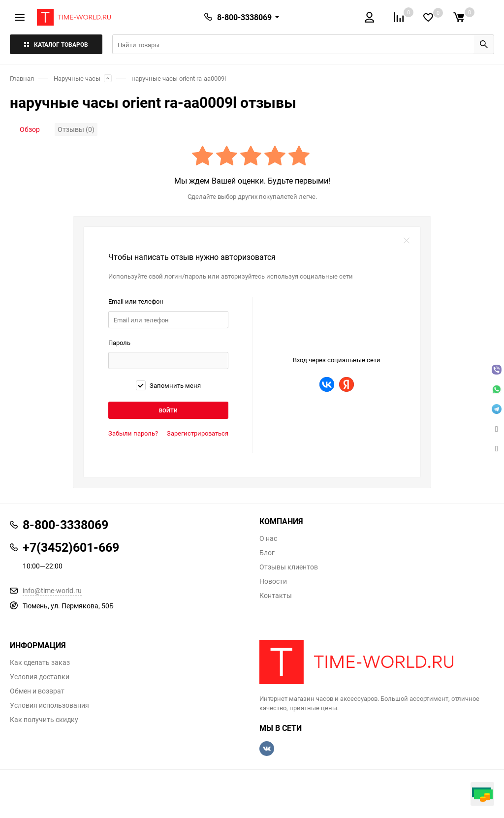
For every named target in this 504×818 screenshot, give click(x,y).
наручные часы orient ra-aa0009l (179, 78)
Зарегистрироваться (198, 433)
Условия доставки (40, 677)
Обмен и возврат (37, 691)
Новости (273, 581)
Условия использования (49, 705)
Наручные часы (77, 78)
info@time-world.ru (52, 590)
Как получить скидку (44, 720)
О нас (268, 538)
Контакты (276, 596)
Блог (267, 553)
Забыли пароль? (133, 433)
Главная (22, 78)
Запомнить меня (168, 385)
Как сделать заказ (40, 662)
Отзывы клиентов (289, 567)
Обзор (30, 129)
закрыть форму (407, 241)
